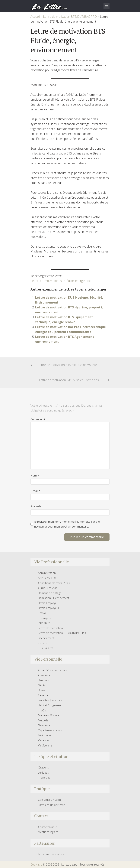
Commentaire (39, 419)
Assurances (45, 675)
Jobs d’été (44, 623)
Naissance (44, 725)
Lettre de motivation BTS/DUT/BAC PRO (62, 633)
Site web (36, 506)
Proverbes (44, 778)
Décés (42, 685)
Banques (43, 680)
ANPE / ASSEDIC (48, 578)
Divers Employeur (49, 608)
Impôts (42, 710)
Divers (42, 690)
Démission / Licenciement (54, 598)
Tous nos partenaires (51, 854)
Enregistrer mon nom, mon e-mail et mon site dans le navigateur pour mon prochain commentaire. (67, 524)
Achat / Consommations (53, 670)
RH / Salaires (46, 648)
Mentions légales (48, 832)
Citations (43, 767)
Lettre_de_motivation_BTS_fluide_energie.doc (61, 281)
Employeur (45, 618)
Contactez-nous (48, 827)
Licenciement (46, 638)
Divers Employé (47, 603)
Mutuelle (43, 720)
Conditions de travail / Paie (54, 583)
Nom (35, 475)
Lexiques (43, 773)
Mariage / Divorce (49, 715)
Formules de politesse (52, 805)
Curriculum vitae (48, 588)
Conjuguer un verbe (50, 800)
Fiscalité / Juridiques (50, 700)
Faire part (44, 695)
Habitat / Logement (50, 705)
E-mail (35, 491)
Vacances (44, 740)
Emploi (42, 613)
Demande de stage (50, 593)
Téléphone (44, 735)
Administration (47, 573)
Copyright (36, 865)
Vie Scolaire (45, 745)
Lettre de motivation (50, 628)
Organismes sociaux (50, 730)
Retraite (43, 643)
